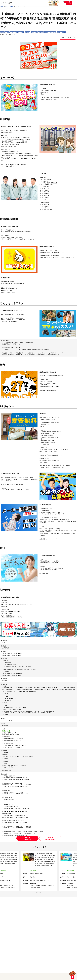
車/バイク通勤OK (53, 32)
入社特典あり (41, 32)
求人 (7, 7)
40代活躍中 (7, 32)
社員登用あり (17, 32)
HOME (2, 7)
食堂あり (33, 32)
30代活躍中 (63, 32)
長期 (36, 32)
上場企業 (22, 32)
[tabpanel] (39, 871)
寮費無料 (2, 32)
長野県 (12, 7)
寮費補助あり (27, 32)
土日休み (12, 32)
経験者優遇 (46, 32)
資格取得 (59, 32)
